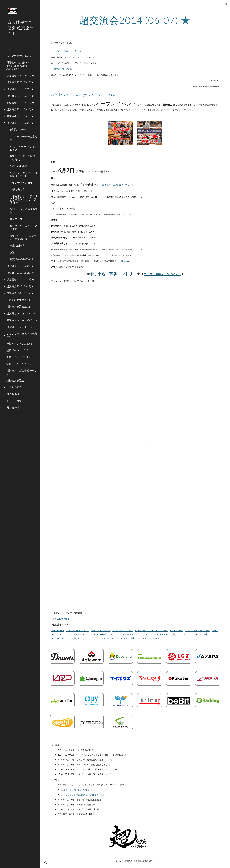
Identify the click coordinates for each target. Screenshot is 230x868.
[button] (226, 4)
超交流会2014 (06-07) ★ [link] (20, 123)
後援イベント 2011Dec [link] (20, 364)
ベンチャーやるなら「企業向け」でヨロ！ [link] (24, 174)
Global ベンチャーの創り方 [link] (24, 138)
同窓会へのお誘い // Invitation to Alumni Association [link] (18, 65)
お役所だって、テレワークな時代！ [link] (24, 158)
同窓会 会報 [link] (13, 394)
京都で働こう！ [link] (19, 189)
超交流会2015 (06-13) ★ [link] (20, 116)
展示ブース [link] (16, 219)
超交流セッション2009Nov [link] (22, 320)
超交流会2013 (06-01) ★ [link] (20, 266)
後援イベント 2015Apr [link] (19, 350)
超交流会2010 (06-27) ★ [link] (20, 286)
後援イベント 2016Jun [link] (19, 343)
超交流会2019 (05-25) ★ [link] (20, 89)
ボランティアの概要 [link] (21, 183)
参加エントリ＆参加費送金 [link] (24, 211)
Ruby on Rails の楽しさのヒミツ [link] (23, 148)
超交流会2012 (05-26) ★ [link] (20, 273)
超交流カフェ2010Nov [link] (19, 327)
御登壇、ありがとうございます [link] (24, 227)
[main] (135, 20)
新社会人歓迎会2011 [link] (18, 307)
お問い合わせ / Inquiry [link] (19, 56)
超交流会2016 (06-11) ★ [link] (20, 109)
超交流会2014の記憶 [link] (21, 259)
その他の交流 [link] (14, 387)
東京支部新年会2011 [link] (18, 300)
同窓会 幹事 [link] (13, 407)
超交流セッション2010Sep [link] (22, 313)
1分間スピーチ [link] (18, 129)
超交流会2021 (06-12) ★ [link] (20, 75)
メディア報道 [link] (14, 401)
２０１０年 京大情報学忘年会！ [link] (22, 335)
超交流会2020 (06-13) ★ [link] (20, 82)
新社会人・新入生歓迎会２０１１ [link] (22, 372)
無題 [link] (12, 252)
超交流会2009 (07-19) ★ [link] (20, 293)
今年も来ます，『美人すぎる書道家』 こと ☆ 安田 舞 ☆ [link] (24, 199)
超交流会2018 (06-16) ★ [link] (20, 96)
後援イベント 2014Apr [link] (19, 357)
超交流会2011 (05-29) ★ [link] (20, 279)
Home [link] (10, 49)
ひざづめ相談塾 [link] (19, 166)
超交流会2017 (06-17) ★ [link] (20, 102)
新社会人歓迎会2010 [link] (18, 380)
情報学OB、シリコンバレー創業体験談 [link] (23, 237)
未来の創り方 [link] (17, 245)
